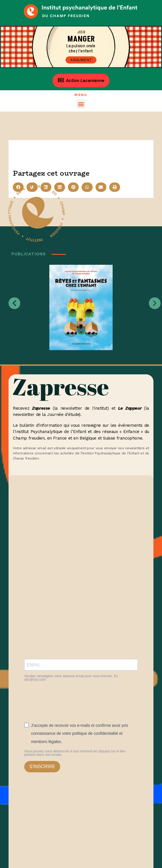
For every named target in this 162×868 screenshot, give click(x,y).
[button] (81, 104)
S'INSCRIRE (42, 767)
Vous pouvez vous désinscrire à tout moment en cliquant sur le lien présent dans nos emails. (75, 753)
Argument (81, 60)
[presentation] (68, 700)
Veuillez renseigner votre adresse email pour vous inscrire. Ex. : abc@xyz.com (72, 678)
